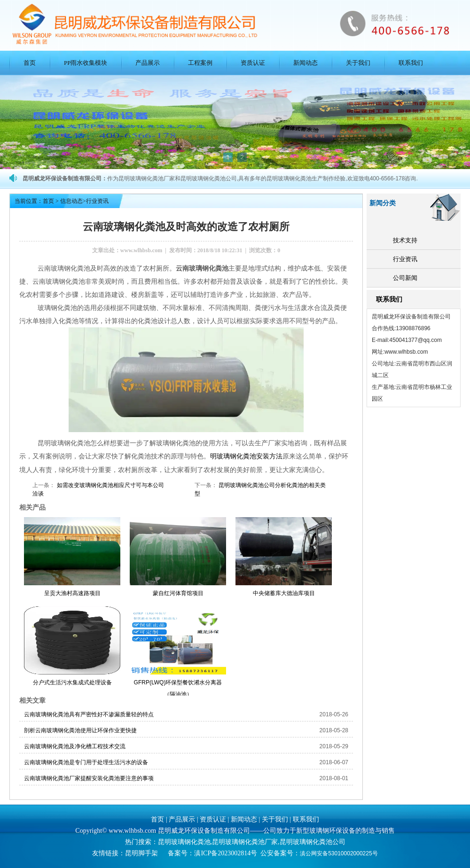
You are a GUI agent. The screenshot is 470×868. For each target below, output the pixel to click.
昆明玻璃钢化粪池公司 (313, 841)
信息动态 (71, 201)
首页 (30, 63)
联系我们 (411, 63)
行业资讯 (405, 259)
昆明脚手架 (141, 853)
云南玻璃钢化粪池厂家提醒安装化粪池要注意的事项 (89, 778)
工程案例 (200, 63)
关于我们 (358, 63)
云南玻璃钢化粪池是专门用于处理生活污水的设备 (86, 762)
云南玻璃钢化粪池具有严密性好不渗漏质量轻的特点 (89, 714)
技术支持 (405, 240)
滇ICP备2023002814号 (226, 853)
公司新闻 (405, 278)
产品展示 (148, 63)
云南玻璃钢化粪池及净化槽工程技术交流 (75, 746)
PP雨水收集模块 (86, 63)
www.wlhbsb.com (141, 250)
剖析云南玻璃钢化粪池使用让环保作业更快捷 (80, 730)
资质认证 (253, 63)
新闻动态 (305, 63)
